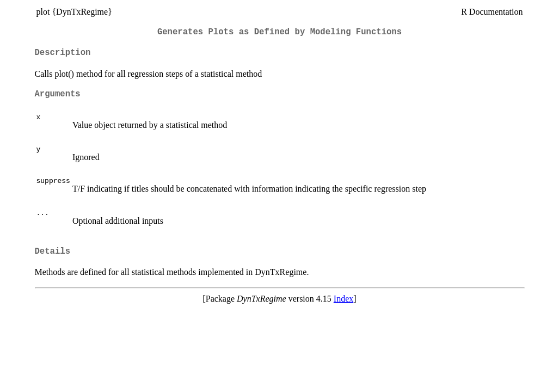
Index (343, 299)
